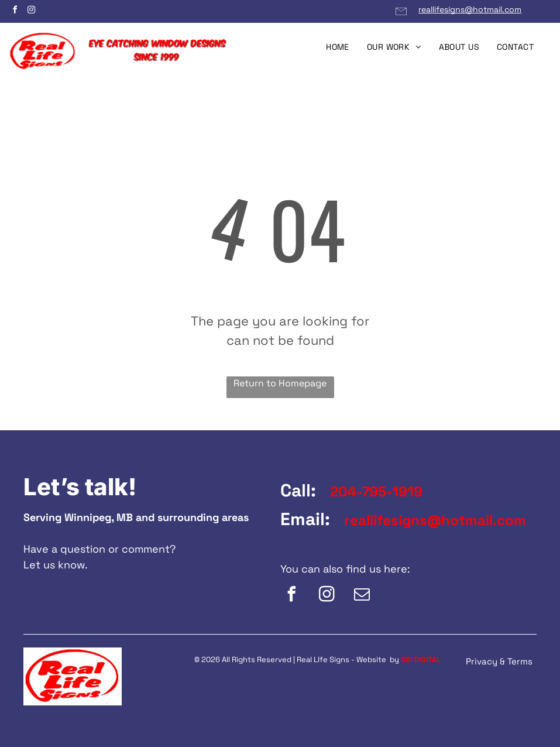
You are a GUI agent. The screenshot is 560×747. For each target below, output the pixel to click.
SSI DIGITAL (421, 659)
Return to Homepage (280, 383)
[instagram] (31, 11)
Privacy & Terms (499, 661)
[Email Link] (401, 16)
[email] (362, 596)
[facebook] (15, 11)
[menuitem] (338, 47)
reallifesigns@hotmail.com (470, 9)
